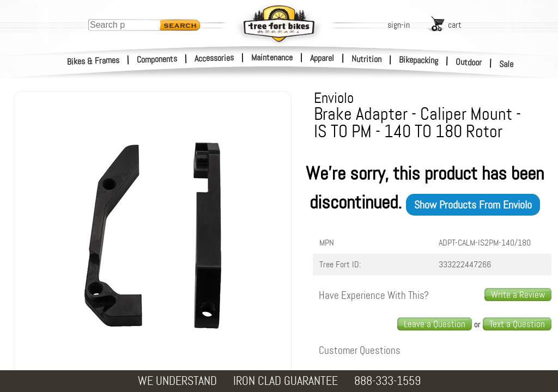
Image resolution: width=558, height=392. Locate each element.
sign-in (399, 25)
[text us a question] (517, 324)
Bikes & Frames (93, 61)
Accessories (214, 58)
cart (455, 25)
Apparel (322, 58)
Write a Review (518, 295)
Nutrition (366, 59)
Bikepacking (419, 60)
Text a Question (517, 324)
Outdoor (469, 62)
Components (157, 59)
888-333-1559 (387, 381)
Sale (507, 64)
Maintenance (272, 57)
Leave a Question (435, 324)
